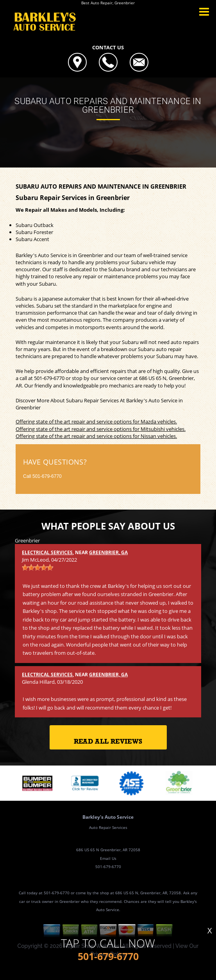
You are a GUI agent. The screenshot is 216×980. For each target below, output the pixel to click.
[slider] (37, 567)
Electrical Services (47, 552)
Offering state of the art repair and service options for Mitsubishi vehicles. (101, 429)
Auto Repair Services (108, 827)
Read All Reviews (108, 741)
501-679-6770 (49, 378)
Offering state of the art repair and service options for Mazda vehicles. (96, 422)
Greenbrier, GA (108, 552)
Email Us (108, 858)
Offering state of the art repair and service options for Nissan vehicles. (96, 436)
